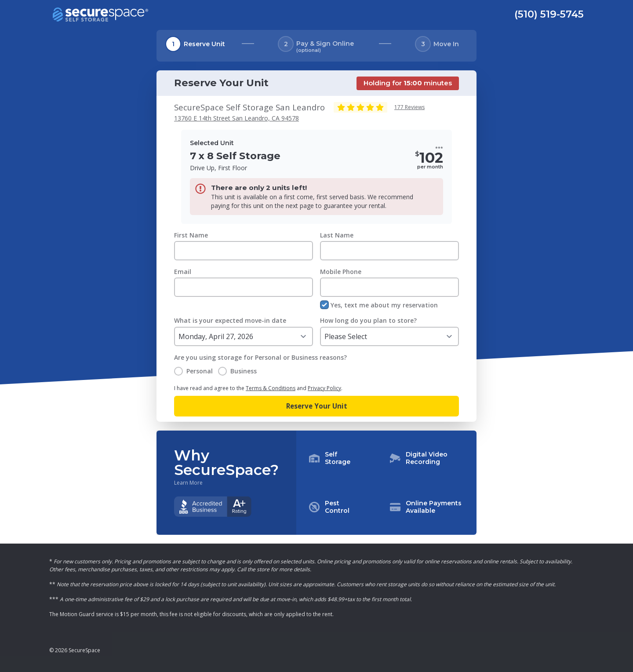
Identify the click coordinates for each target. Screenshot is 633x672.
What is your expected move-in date (230, 320)
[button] (386, 483)
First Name (191, 235)
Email (183, 272)
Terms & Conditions (271, 388)
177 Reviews (409, 107)
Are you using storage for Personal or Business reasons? (260, 357)
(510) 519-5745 (549, 14)
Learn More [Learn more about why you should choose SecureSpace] (188, 483)
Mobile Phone (341, 272)
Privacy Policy (324, 388)
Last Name (337, 235)
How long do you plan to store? (368, 320)
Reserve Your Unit (317, 406)
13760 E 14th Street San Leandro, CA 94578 (236, 118)
